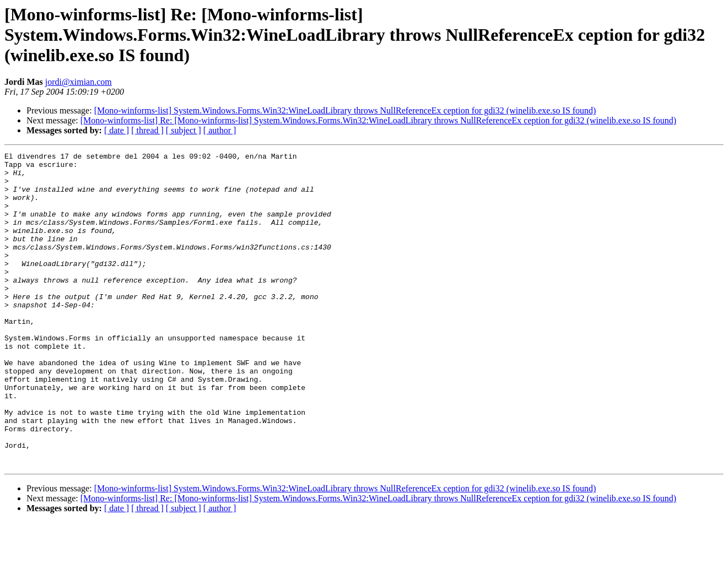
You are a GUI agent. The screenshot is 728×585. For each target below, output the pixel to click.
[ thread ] (147, 130)
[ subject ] (184, 130)
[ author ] (220, 130)
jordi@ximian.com (79, 82)
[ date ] (117, 130)
